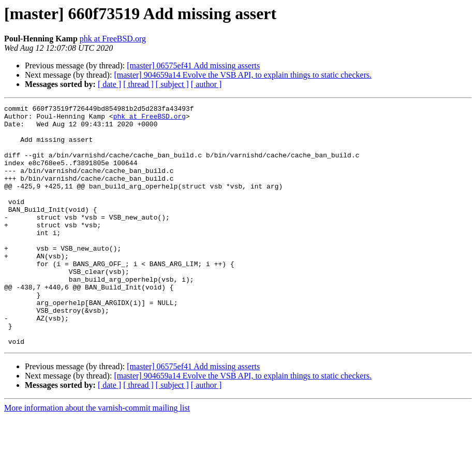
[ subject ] (172, 84)
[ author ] (206, 84)
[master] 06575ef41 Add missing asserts (193, 66)
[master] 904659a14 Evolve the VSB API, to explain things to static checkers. (243, 75)
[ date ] (109, 84)
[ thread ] (138, 84)
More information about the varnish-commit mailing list (97, 456)
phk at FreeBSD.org (113, 39)
